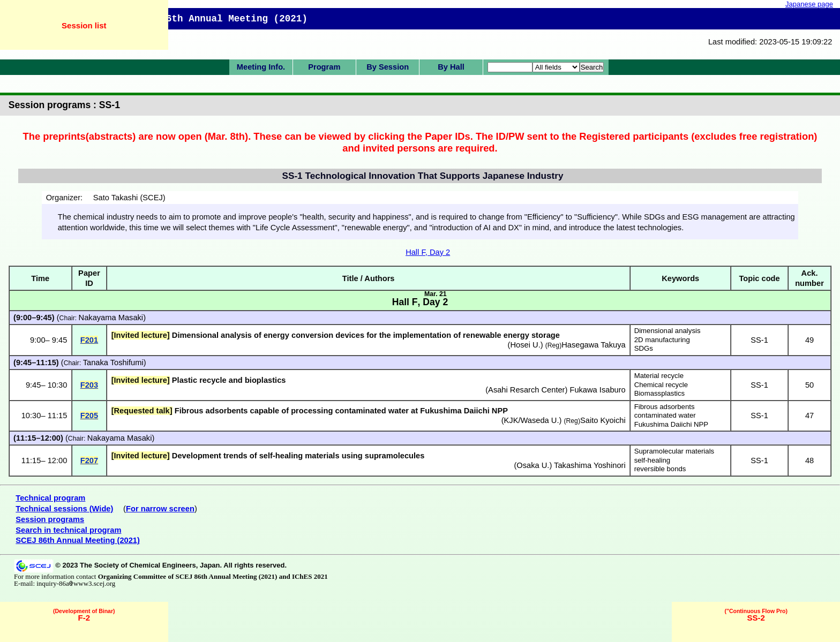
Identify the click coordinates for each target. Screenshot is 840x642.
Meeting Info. (261, 67)
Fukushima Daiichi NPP (672, 424)
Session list (84, 25)
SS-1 (759, 340)
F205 (89, 416)
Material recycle (659, 376)
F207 (89, 460)
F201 (89, 340)
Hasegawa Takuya (594, 345)
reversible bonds (660, 469)
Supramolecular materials (674, 451)
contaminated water (665, 415)
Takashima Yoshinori (590, 465)
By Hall (451, 67)
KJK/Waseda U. (532, 420)
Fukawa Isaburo (597, 390)
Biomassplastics (660, 393)
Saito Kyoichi (603, 420)
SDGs (644, 348)
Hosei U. (526, 345)
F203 (89, 385)
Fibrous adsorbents (665, 407)
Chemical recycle (661, 385)
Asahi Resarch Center (526, 390)
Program (324, 67)
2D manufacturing (662, 340)
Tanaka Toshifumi (113, 362)
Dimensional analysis (667, 331)
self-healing (652, 460)
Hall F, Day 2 (428, 252)
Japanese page (809, 4)
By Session (388, 67)
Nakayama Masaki (111, 318)
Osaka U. (533, 465)
